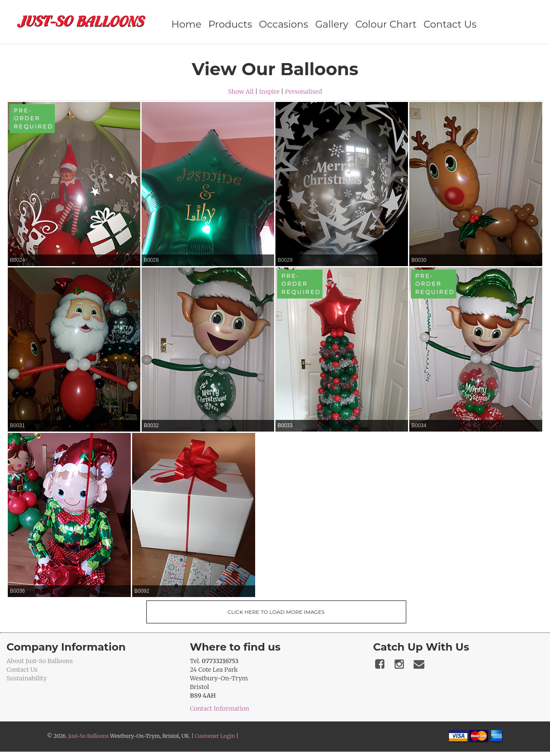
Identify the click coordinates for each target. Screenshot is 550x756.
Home (186, 24)
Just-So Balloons (89, 736)
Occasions (284, 24)
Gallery (332, 24)
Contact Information (220, 708)
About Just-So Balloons (40, 661)
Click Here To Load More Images (276, 612)
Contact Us (450, 24)
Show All (241, 92)
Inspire (269, 92)
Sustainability (27, 678)
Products (230, 24)
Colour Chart (386, 24)
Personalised (303, 92)
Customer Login (215, 736)
